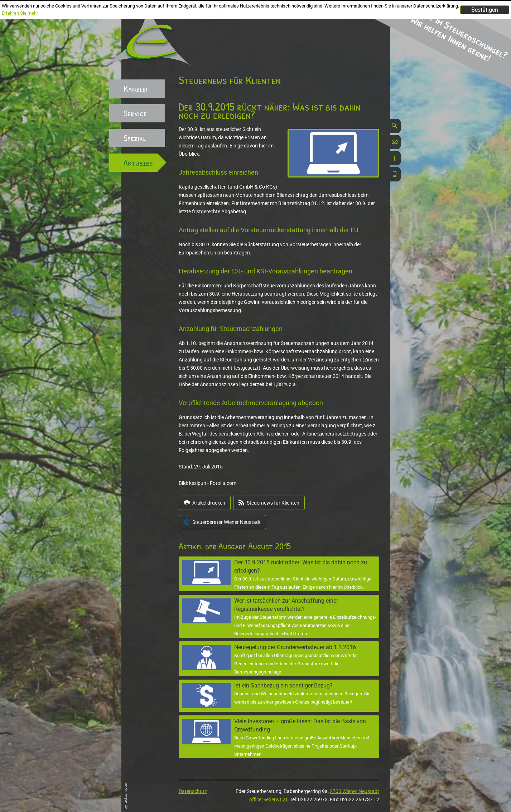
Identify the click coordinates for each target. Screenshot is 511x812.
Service (135, 113)
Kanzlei (135, 88)
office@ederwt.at (268, 799)
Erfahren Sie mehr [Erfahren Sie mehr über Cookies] (20, 13)
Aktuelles (138, 162)
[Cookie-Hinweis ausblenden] (485, 10)
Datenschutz (193, 791)
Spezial (135, 138)
